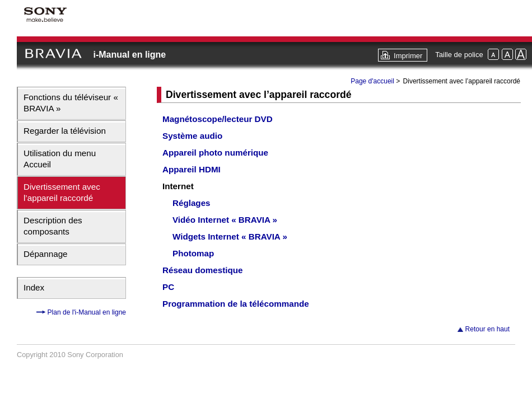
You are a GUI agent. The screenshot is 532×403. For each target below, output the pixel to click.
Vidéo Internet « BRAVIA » (225, 220)
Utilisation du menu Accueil (60, 159)
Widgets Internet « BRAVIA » (230, 236)
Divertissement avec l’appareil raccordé (62, 192)
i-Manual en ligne (129, 55)
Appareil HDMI (192, 169)
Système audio (192, 136)
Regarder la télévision (65, 131)
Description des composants (53, 226)
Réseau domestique (202, 270)
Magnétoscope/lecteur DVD (218, 119)
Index (34, 287)
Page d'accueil (372, 81)
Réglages (192, 203)
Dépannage (46, 254)
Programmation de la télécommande (236, 304)
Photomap (193, 253)
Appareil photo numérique (215, 153)
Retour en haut (487, 329)
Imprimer (408, 56)
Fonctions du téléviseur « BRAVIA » (71, 103)
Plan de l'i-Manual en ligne (86, 312)
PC (168, 287)
